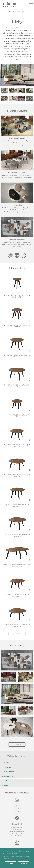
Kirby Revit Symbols (17, 833)
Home (10, 12)
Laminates (7, 767)
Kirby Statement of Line (17, 835)
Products (17, 12)
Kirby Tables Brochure (17, 827)
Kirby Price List (17, 829)
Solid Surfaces (9, 772)
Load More (17, 634)
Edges (6, 781)
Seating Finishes (9, 776)
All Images (17, 811)
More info (7, 858)
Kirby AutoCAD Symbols (17, 831)
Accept (10, 864)
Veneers (7, 763)
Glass (6, 785)
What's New (17, 809)
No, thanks (24, 864)
